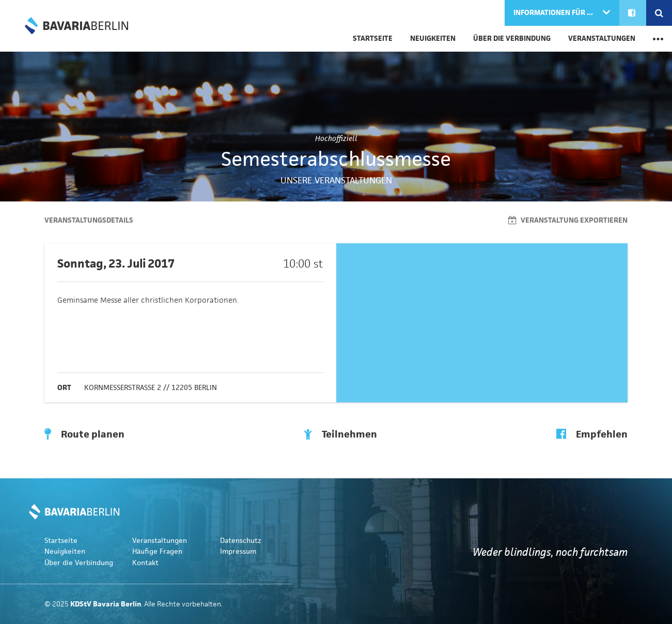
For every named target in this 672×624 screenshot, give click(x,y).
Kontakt (145, 563)
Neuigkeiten (433, 38)
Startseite (373, 38)
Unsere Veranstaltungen (336, 180)
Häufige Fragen (157, 551)
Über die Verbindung (512, 38)
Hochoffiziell (336, 138)
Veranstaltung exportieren (568, 220)
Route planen (84, 434)
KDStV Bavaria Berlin (76, 26)
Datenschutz (241, 541)
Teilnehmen (340, 434)
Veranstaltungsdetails (89, 220)
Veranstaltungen (602, 38)
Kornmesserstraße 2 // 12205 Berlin (151, 388)
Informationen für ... (554, 13)
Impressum (238, 551)
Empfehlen (592, 434)
